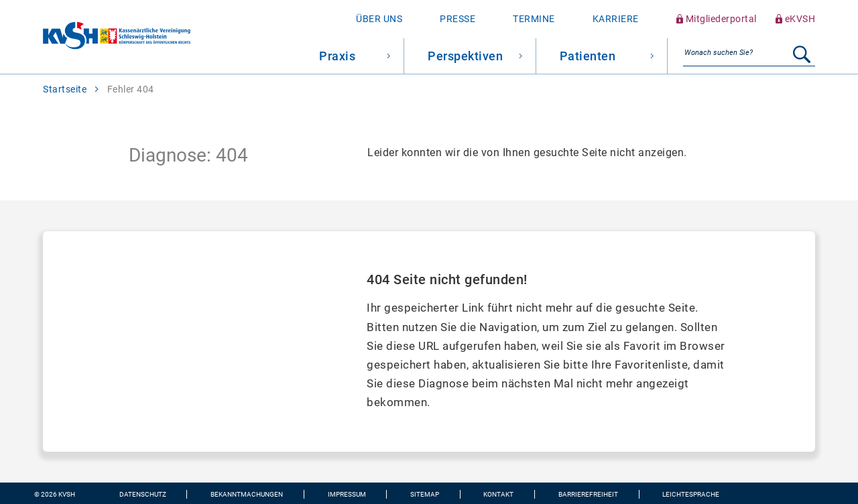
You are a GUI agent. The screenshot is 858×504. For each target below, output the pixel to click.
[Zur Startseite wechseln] (95, 37)
